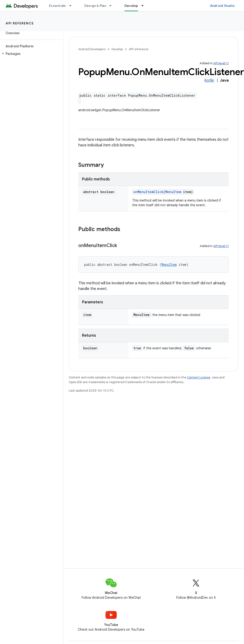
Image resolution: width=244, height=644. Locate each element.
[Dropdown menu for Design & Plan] (113, 6)
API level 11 (221, 63)
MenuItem (173, 192)
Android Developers (92, 49)
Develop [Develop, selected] (131, 6)
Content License (199, 377)
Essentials (58, 6)
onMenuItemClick (148, 192)
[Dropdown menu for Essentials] (72, 6)
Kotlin (209, 80)
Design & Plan (95, 6)
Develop (117, 49)
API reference (20, 23)
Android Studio (222, 6)
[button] (31, 54)
